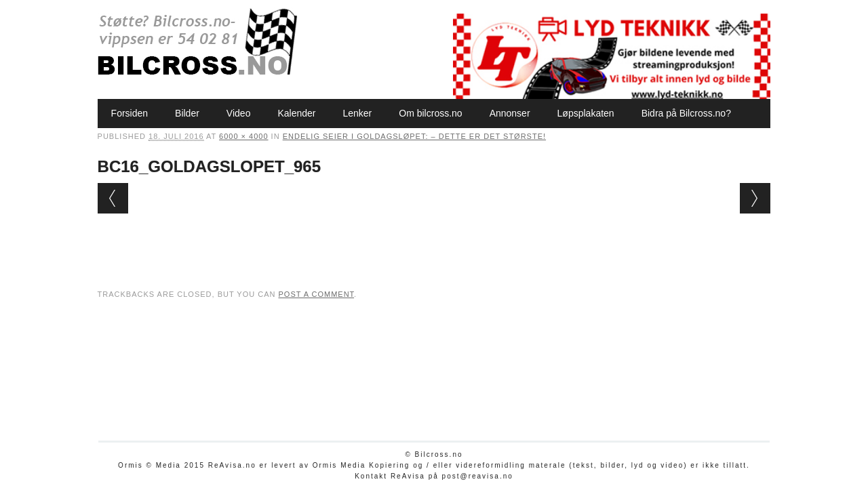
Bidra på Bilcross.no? (686, 113)
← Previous (113, 198)
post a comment (316, 294)
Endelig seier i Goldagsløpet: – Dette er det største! (414, 136)
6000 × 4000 (243, 136)
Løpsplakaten (586, 113)
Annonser (510, 113)
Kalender (296, 113)
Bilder (187, 113)
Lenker (357, 113)
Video (239, 113)
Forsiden (130, 113)
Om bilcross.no (430, 113)
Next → (755, 198)
